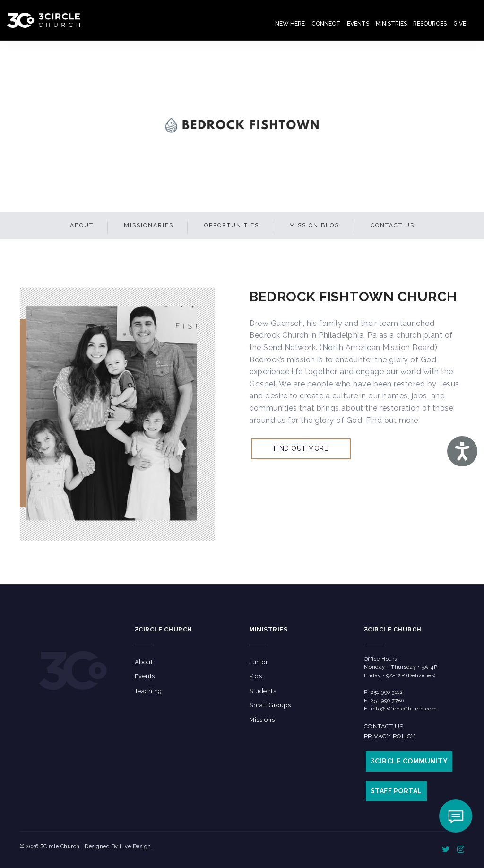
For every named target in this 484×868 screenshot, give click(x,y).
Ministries (391, 24)
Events (358, 24)
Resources (430, 24)
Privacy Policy (390, 736)
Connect (326, 24)
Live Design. (136, 846)
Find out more (301, 448)
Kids (255, 676)
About (82, 225)
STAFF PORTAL (396, 791)
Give (460, 24)
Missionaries (149, 225)
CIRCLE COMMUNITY (409, 761)
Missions (262, 720)
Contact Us (393, 225)
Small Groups (270, 705)
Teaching (148, 691)
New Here (290, 24)
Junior (259, 662)
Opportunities (232, 225)
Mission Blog (315, 225)
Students (263, 691)
